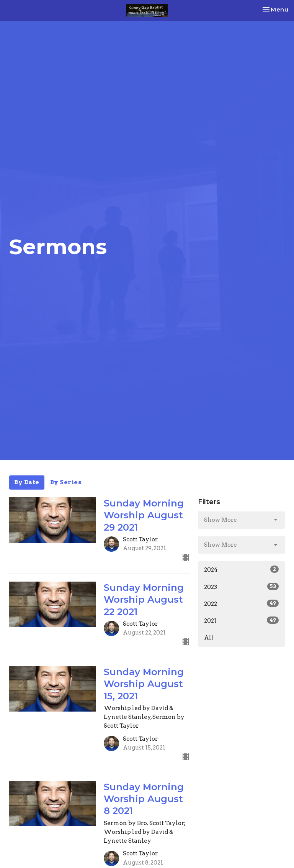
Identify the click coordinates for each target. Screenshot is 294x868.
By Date (27, 482)
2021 (241, 620)
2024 (241, 569)
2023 (241, 587)
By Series (66, 482)
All (209, 638)
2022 (241, 603)
